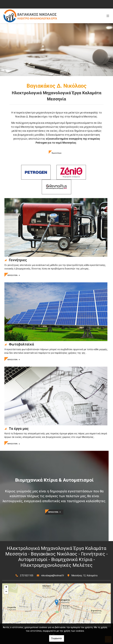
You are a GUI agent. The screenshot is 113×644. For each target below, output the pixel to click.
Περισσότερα (56, 153)
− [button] (6, 592)
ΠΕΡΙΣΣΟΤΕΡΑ (14, 275)
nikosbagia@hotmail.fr (53, 576)
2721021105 (27, 576)
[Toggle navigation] (108, 16)
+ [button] (6, 587)
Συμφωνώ (57, 638)
